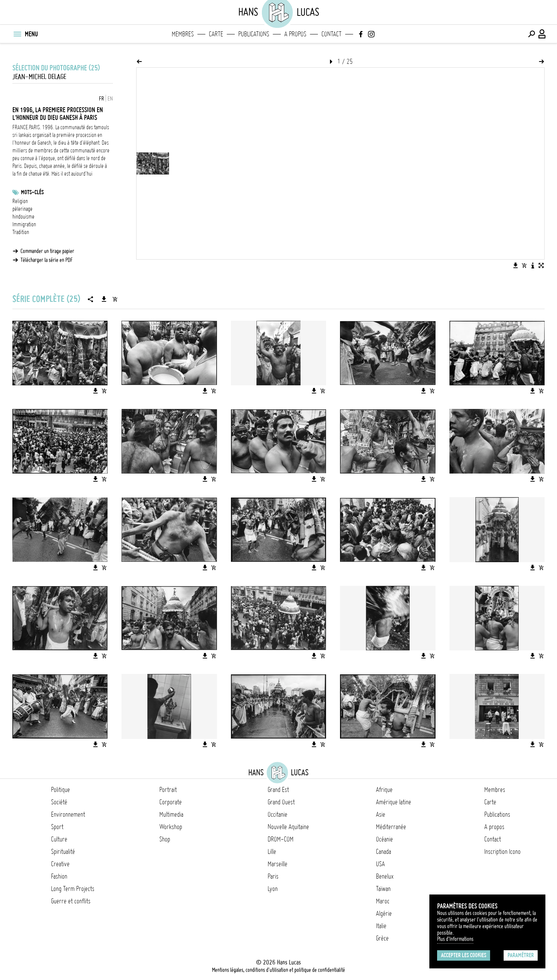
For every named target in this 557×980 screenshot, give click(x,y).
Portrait (168, 790)
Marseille (278, 864)
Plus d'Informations (455, 939)
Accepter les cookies (464, 955)
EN (110, 99)
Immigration (24, 224)
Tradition (21, 232)
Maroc (383, 901)
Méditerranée (391, 827)
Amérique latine (394, 802)
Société (59, 802)
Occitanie (278, 814)
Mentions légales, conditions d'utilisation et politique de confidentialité (278, 970)
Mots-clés (32, 192)
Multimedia (171, 814)
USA (380, 864)
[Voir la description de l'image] (533, 265)
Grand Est (278, 790)
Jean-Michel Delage (39, 77)
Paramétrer (521, 955)
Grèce (382, 938)
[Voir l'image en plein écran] (541, 265)
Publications (254, 34)
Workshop (171, 827)
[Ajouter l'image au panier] (524, 265)
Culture (59, 839)
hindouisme (23, 217)
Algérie (384, 913)
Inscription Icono (502, 852)
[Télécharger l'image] (516, 265)
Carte (216, 34)
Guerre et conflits (71, 901)
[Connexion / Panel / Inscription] (542, 34)
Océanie (384, 839)
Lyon (273, 889)
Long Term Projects (73, 889)
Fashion (59, 876)
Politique (61, 790)
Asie (381, 814)
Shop (165, 839)
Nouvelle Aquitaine (288, 827)
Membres (183, 34)
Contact (331, 34)
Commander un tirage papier (47, 251)
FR (102, 99)
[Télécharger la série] (104, 299)
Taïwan (383, 889)
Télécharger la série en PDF (47, 260)
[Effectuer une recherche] (531, 34)
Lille (272, 852)
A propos (295, 34)
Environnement (68, 814)
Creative (60, 864)
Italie (381, 926)
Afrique (384, 790)
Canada (384, 852)
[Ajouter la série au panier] (115, 299)
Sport (57, 827)
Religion (20, 201)
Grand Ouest (281, 802)
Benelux (385, 876)
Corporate (171, 802)
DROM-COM (281, 839)
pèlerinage (22, 209)
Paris (273, 876)
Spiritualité (63, 852)
